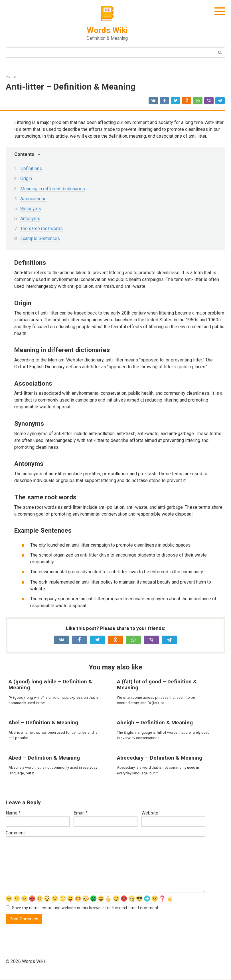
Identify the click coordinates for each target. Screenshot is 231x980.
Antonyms (30, 219)
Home (11, 76)
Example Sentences (40, 238)
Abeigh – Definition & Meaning (155, 722)
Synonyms (31, 209)
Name (13, 813)
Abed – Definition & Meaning (44, 758)
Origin (26, 178)
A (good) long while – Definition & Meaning (50, 685)
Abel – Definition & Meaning (43, 722)
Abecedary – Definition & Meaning (160, 758)
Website (150, 813)
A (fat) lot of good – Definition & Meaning (157, 685)
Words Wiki (107, 30)
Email (81, 813)
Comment (15, 833)
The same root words (41, 229)
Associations (33, 199)
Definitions (31, 168)
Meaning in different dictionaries (53, 189)
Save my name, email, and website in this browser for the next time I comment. (86, 908)
